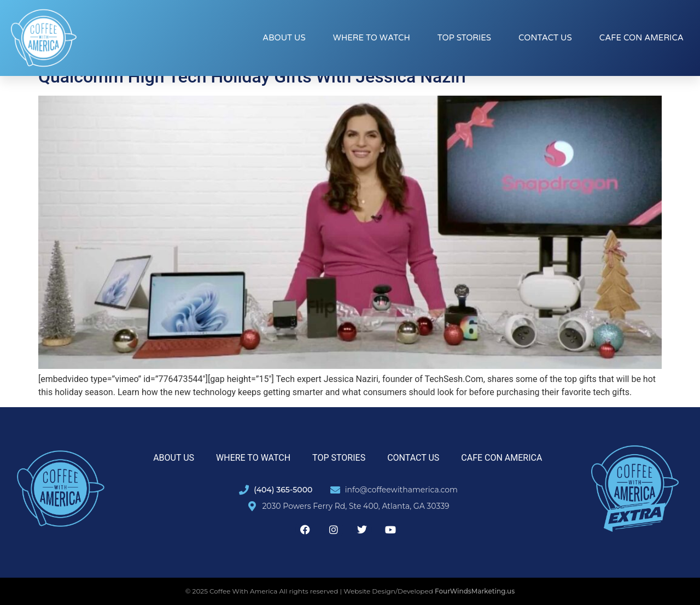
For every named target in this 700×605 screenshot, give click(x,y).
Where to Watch (372, 38)
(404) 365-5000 (283, 490)
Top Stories (464, 38)
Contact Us (545, 38)
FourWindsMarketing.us (475, 591)
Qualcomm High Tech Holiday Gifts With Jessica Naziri (252, 77)
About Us (284, 38)
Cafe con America (641, 38)
